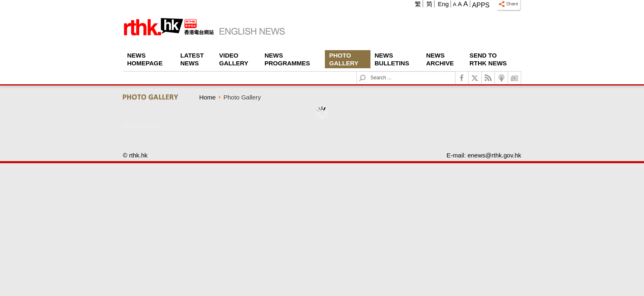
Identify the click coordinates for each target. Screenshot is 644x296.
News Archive (440, 59)
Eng (443, 4)
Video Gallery (234, 59)
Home (207, 97)
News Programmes (287, 59)
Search (367, 72)
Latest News (192, 59)
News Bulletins (392, 59)
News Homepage (145, 59)
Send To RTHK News (488, 59)
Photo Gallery (344, 59)
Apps (481, 5)
